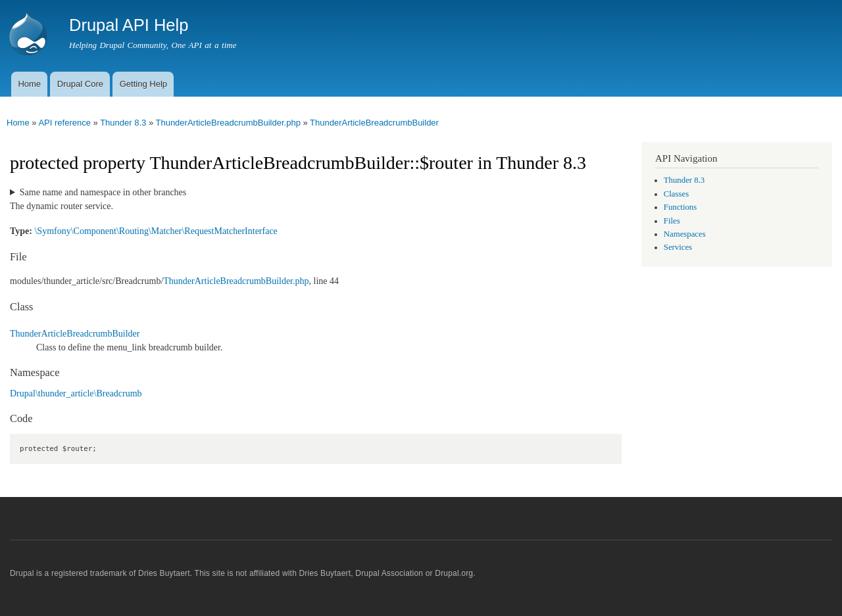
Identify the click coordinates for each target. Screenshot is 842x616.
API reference (64, 123)
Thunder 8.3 (123, 123)
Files (672, 221)
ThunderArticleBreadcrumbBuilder (374, 123)
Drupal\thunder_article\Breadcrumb (76, 393)
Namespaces (685, 234)
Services (678, 247)
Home (29, 84)
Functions (680, 207)
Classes (676, 194)
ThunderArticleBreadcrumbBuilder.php (228, 123)
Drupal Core (80, 84)
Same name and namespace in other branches (103, 192)
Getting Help (143, 84)
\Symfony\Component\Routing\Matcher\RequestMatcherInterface (156, 231)
